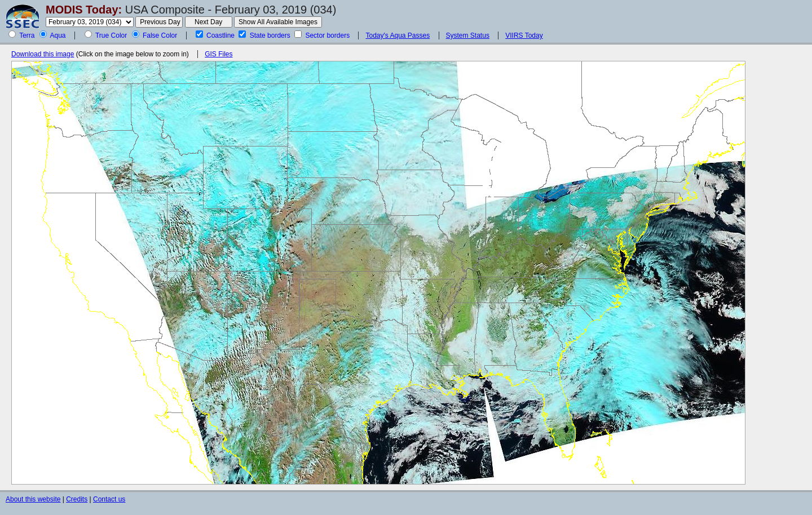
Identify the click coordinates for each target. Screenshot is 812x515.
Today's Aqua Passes (398, 35)
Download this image (43, 54)
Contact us (109, 499)
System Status (468, 35)
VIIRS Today (524, 35)
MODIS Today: (84, 10)
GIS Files (219, 54)
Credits (77, 499)
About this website (33, 499)
